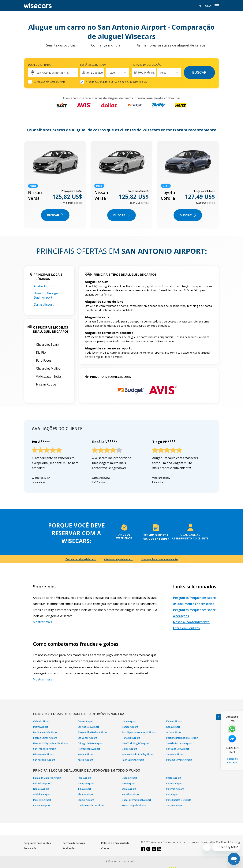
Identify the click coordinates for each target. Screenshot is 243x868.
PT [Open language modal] (200, 6)
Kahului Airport (174, 721)
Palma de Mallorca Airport (47, 778)
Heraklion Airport (131, 794)
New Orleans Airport (89, 749)
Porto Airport (174, 778)
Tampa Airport (130, 727)
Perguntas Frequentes (37, 843)
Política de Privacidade (115, 843)
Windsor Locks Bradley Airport (138, 754)
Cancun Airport (86, 800)
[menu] (217, 6)
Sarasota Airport (175, 754)
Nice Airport (128, 783)
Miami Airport (41, 727)
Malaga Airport (86, 783)
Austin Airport (44, 286)
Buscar (199, 73)
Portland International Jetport (182, 738)
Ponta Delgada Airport (134, 805)
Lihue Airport (129, 721)
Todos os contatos (232, 761)
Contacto (107, 848)
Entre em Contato (186, 628)
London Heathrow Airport (92, 805)
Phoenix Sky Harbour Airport (93, 732)
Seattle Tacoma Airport (179, 743)
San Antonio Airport (44, 760)
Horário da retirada (93, 65)
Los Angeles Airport (88, 727)
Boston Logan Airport (45, 738)
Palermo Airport (175, 789)
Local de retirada (39, 65)
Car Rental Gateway (228, 842)
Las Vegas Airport (87, 738)
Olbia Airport (129, 789)
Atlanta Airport (174, 732)
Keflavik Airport (42, 783)
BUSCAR (55, 215)
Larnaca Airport (42, 805)
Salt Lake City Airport (178, 749)
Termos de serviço (74, 843)
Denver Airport (86, 721)
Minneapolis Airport (44, 754)
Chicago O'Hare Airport (90, 743)
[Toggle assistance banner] (218, 717)
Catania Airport (175, 783)
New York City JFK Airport (135, 743)
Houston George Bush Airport (46, 295)
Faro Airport (84, 778)
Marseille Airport (42, 800)
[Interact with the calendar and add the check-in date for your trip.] (92, 73)
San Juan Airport (175, 805)
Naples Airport (41, 789)
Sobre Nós (30, 848)
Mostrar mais (42, 622)
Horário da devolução (147, 65)
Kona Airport (173, 727)
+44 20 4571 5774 (232, 750)
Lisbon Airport (130, 778)
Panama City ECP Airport (179, 760)
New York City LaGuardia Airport (51, 743)
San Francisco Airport (45, 749)
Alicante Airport (86, 794)
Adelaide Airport (42, 794)
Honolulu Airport (131, 738)
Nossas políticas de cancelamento (159, 559)
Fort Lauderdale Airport (46, 732)
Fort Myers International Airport (139, 732)
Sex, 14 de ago (146, 73)
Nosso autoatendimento (191, 622)
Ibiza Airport (84, 789)
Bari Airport (173, 794)
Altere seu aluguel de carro (119, 559)
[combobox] (109, 73)
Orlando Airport (42, 721)
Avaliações (69, 848)
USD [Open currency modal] (208, 6)
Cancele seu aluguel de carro (81, 559)
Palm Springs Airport (133, 760)
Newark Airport (86, 754)
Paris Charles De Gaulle (179, 800)
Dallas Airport (44, 304)
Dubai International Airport (136, 800)
